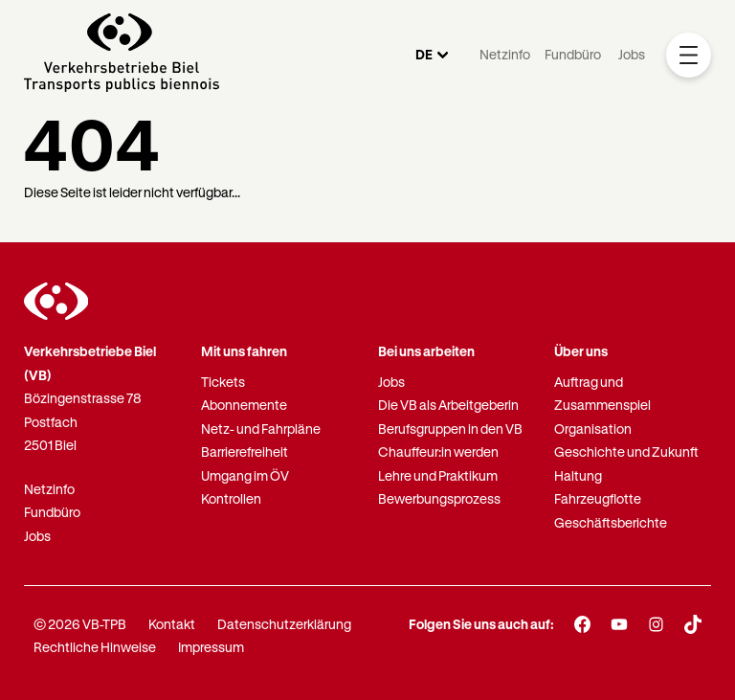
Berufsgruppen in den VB (450, 429)
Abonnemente (244, 405)
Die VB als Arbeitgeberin (448, 405)
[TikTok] (693, 624)
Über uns (581, 351)
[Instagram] (656, 624)
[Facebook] (582, 624)
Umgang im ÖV (245, 475)
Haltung (578, 475)
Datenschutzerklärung (284, 624)
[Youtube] (620, 624)
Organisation (593, 429)
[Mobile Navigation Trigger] (689, 55)
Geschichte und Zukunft (626, 452)
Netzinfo (505, 54)
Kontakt (172, 624)
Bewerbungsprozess (439, 498)
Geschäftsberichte (611, 522)
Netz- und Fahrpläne (261, 429)
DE (424, 54)
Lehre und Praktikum (438, 475)
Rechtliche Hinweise (95, 647)
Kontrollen (231, 498)
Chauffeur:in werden (438, 452)
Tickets (223, 382)
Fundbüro (573, 54)
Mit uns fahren (244, 351)
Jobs (632, 54)
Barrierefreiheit (245, 452)
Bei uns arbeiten (426, 351)
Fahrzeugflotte (598, 498)
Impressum (211, 647)
